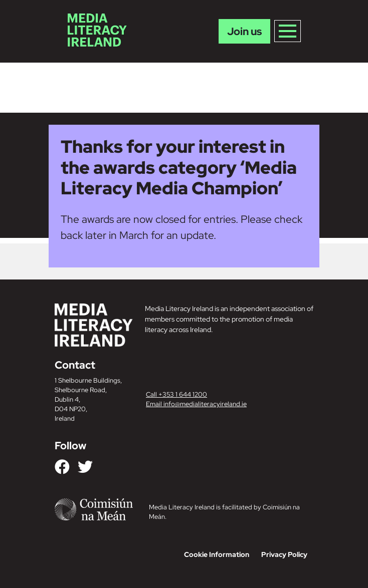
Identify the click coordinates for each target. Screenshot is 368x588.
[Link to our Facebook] (62, 467)
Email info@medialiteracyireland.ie (196, 404)
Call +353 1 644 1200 (176, 394)
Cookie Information (217, 554)
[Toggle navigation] (288, 31)
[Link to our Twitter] (85, 467)
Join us (244, 31)
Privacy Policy (284, 554)
